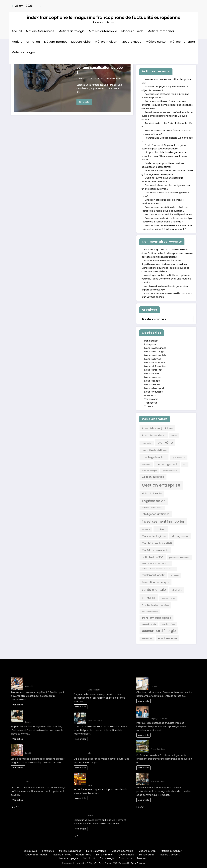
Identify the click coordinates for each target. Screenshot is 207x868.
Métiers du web (132, 31)
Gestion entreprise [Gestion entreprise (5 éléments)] (161, 485)
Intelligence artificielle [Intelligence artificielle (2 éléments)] (156, 514)
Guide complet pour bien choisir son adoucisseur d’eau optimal (171, 681)
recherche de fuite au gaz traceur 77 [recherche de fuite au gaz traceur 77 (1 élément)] (156, 563)
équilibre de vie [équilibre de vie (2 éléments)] (167, 638)
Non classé (150, 395)
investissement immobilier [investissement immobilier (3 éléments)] (163, 522)
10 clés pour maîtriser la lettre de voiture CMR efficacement (106, 715)
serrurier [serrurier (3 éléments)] (149, 598)
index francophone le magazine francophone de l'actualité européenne (104, 18)
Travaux (149, 406)
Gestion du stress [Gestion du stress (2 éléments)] (153, 477)
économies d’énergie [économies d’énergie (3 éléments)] (159, 631)
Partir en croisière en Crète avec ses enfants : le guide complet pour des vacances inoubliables (167, 105)
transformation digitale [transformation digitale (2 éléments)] (156, 618)
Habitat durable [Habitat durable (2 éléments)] (152, 493)
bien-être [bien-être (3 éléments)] (165, 443)
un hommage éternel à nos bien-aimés (166, 250)
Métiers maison (106, 42)
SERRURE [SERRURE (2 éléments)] (177, 590)
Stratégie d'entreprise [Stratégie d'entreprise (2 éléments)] (155, 605)
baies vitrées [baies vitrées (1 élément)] (147, 443)
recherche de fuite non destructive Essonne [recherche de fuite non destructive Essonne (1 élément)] (158, 569)
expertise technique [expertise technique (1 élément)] (149, 471)
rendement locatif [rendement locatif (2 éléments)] (153, 575)
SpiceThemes (138, 863)
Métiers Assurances (40, 31)
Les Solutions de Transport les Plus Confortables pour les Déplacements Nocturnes (109, 778)
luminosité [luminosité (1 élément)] (146, 530)
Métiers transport (183, 42)
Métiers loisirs (81, 42)
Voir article (18, 705)
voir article (81, 707)
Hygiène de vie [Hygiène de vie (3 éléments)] (154, 501)
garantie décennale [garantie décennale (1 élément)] (170, 471)
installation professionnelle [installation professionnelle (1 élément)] (152, 508)
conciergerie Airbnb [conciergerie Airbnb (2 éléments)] (154, 457)
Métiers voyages (23, 52)
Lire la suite (84, 102)
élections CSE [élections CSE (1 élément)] (147, 639)
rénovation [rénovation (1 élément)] (175, 575)
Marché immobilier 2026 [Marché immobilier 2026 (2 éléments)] (157, 543)
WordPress (99, 863)
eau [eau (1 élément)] (185, 465)
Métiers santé (156, 42)
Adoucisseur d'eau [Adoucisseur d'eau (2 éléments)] (154, 435)
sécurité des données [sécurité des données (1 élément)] (150, 612)
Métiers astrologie (72, 31)
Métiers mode (131, 42)
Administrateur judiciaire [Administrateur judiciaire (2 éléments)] (157, 428)
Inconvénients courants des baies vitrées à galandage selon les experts (46, 747)
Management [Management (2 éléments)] (180, 536)
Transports (151, 403)
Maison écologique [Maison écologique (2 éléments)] (154, 536)
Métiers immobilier (161, 31)
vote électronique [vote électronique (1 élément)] (168, 624)
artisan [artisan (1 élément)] (174, 436)
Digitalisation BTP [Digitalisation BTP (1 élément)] (179, 458)
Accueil (17, 31)
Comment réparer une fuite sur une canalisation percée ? (100, 68)
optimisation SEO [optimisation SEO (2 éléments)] (153, 557)
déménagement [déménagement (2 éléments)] (167, 464)
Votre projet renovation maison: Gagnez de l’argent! (43, 776)
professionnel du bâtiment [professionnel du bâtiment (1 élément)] (179, 558)
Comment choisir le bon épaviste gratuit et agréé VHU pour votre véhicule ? (107, 808)
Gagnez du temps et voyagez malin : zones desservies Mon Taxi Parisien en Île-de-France (109, 683)
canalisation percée (112, 79)
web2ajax (150, 286)
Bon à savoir (151, 341)
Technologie (151, 399)
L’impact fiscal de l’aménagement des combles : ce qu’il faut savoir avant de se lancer (165, 156)
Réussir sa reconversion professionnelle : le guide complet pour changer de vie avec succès (167, 116)
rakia (81, 79)
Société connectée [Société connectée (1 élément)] (168, 598)
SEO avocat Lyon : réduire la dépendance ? (169, 214)
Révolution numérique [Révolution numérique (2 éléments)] (155, 582)
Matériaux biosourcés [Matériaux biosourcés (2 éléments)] (155, 550)
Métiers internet (55, 42)
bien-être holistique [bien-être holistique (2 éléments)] (154, 450)
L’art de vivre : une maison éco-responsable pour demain (168, 744)
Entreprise (150, 344)
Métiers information (26, 42)
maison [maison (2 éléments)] (161, 529)
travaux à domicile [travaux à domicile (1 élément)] (149, 624)
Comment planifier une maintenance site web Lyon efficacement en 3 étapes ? (172, 711)
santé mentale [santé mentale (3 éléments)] (154, 590)
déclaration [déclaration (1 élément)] (146, 465)
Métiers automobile (103, 31)
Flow (147, 293)
